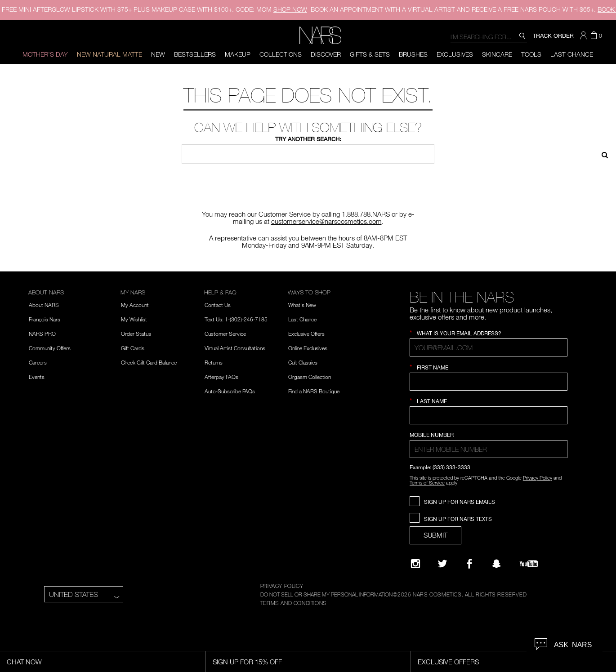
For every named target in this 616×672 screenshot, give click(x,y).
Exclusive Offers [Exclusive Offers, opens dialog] (448, 662)
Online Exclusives (308, 348)
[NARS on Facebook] (469, 564)
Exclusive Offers (306, 334)
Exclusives (455, 54)
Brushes (413, 54)
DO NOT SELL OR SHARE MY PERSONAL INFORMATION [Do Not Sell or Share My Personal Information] (326, 594)
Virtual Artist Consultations (235, 348)
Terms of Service (427, 483)
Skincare (497, 54)
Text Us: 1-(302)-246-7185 (236, 319)
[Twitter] (442, 564)
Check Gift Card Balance (149, 362)
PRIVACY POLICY (282, 586)
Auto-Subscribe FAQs (230, 391)
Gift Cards (133, 348)
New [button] (158, 54)
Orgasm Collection (310, 377)
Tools (531, 54)
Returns (214, 362)
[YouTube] (529, 564)
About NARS (44, 305)
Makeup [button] (238, 54)
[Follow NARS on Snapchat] (496, 564)
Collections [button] (281, 54)
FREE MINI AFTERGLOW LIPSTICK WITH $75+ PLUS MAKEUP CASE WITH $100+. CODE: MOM (154, 9)
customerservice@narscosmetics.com (326, 221)
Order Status (136, 334)
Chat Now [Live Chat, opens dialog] (24, 662)
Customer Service (225, 334)
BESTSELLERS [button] (195, 54)
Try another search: (308, 139)
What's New (302, 305)
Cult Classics (303, 362)
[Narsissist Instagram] (415, 564)
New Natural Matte (109, 54)
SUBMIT (435, 535)
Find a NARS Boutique (314, 391)
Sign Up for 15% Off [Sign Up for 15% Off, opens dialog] (247, 662)
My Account (135, 305)
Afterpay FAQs (221, 377)
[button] (585, 36)
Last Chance (572, 54)
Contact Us (218, 305)
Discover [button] (326, 54)
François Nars (45, 319)
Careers (38, 362)
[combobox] (489, 36)
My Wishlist (134, 319)
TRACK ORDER (553, 36)
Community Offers (50, 348)
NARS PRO (42, 334)
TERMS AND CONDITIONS (294, 603)
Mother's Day (45, 54)
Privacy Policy (538, 478)
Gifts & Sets (370, 54)
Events (37, 377)
